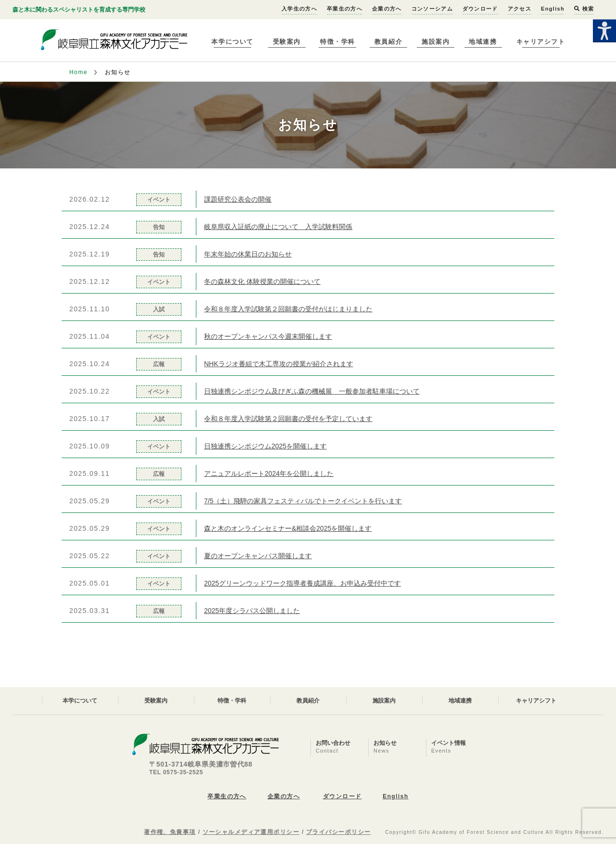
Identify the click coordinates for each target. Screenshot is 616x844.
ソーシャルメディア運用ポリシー (251, 832)
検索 (584, 9)
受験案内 (287, 42)
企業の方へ (387, 9)
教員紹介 (388, 42)
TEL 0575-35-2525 (176, 772)
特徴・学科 (338, 42)
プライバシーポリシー (338, 832)
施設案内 (436, 42)
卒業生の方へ (345, 9)
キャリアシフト (541, 42)
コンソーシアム (432, 9)
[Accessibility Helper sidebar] (604, 31)
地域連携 (483, 42)
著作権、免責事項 (170, 832)
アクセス (520, 9)
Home (78, 72)
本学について (232, 42)
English (553, 9)
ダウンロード (480, 9)
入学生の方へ (299, 9)
